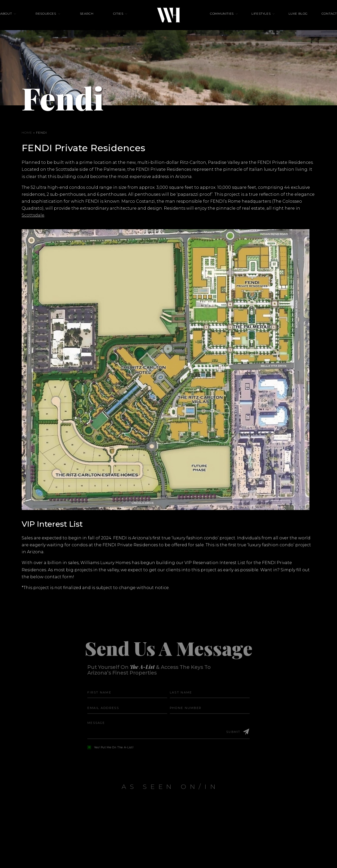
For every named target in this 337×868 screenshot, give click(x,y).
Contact (308, 20)
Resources (60, 20)
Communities (222, 20)
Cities (118, 20)
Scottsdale (33, 215)
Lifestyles (254, 20)
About (27, 20)
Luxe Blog (284, 20)
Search (94, 20)
